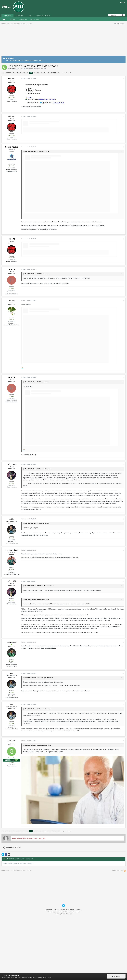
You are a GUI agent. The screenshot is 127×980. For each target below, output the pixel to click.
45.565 (12, 717)
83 (14, 73)
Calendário (13, 19)
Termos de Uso (32, 977)
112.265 (12, 98)
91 (41, 73)
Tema (56, 965)
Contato (79, 965)
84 (17, 73)
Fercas (12, 356)
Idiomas (49, 965)
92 (45, 73)
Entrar (123, 2)
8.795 (12, 539)
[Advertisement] (63, 41)
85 (21, 73)
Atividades (20, 16)
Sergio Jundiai (12, 202)
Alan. (12, 574)
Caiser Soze (44, 524)
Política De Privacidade (67, 965)
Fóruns (4, 19)
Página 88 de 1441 (67, 73)
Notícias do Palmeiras (43, 16)
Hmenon (12, 325)
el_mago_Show (12, 606)
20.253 (12, 818)
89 (34, 73)
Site (30, 16)
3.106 (12, 221)
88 (31, 73)
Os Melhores (23, 19)
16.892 (12, 344)
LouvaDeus (12, 697)
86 (24, 73)
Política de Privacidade (44, 977)
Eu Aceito (116, 976)
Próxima (54, 73)
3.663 (12, 593)
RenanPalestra (45, 641)
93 (48, 73)
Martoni (43, 329)
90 (38, 73)
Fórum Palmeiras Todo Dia (38, 69)
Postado (29, 79)
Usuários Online (35, 19)
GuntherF (14, 69)
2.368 (12, 625)
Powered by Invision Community (63, 969)
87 (27, 73)
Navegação (7, 16)
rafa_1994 (12, 520)
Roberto (12, 78)
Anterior (8, 73)
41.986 (12, 375)
